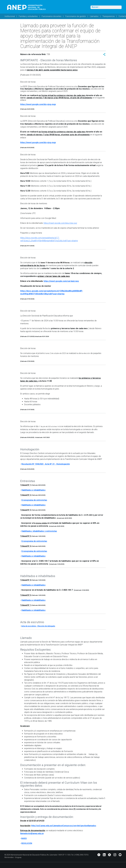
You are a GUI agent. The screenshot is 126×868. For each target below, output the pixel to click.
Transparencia (108, 16)
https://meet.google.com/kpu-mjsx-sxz (60, 223)
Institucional (10, 16)
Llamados (94, 16)
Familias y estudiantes (28, 16)
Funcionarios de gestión (76, 16)
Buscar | (95, 7)
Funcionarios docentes (52, 16)
